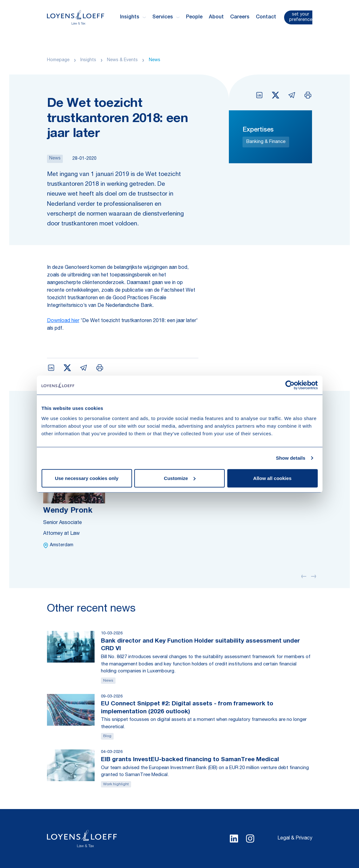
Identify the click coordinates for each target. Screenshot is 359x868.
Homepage (58, 60)
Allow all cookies (273, 478)
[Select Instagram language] (250, 839)
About (216, 17)
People (194, 17)
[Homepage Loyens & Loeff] (76, 17)
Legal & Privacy (295, 839)
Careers (240, 17)
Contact (266, 17)
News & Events (122, 60)
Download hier (63, 321)
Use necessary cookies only (87, 478)
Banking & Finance (266, 142)
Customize (180, 478)
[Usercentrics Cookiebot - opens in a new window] (290, 385)
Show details (291, 458)
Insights (88, 60)
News (155, 60)
